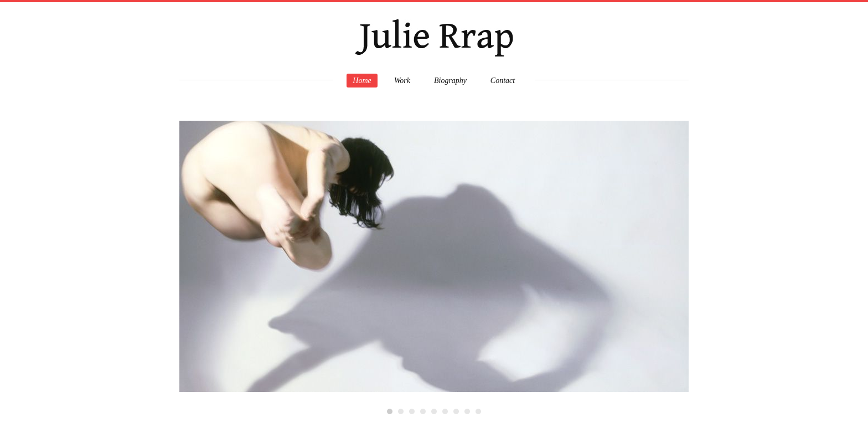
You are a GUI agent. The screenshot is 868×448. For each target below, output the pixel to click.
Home (362, 81)
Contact (503, 81)
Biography (450, 81)
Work (402, 81)
